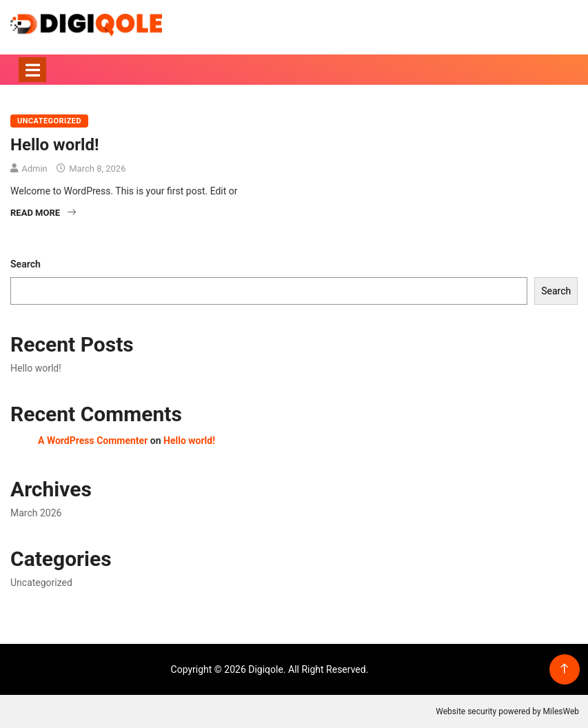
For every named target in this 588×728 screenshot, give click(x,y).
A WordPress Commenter (93, 441)
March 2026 (36, 513)
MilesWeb (561, 711)
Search (26, 264)
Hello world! (54, 145)
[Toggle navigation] (32, 70)
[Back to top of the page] (564, 669)
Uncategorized (49, 121)
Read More (43, 213)
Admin (34, 169)
